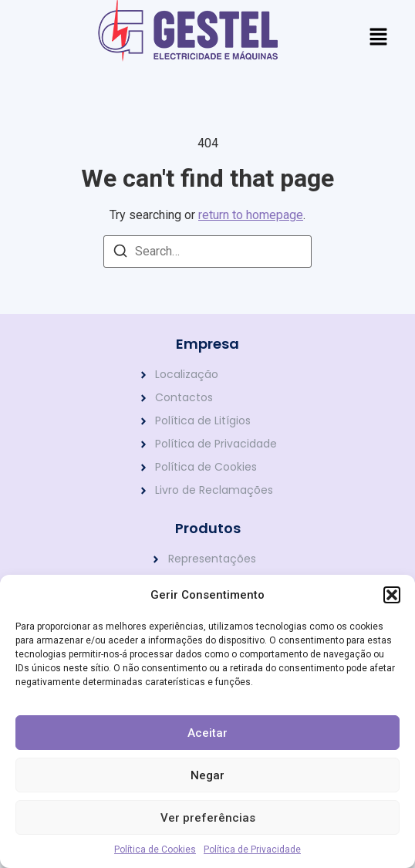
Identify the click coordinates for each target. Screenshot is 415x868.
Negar (207, 775)
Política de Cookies (155, 849)
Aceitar (207, 733)
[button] (392, 595)
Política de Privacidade (252, 849)
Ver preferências (208, 818)
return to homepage (251, 215)
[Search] (120, 253)
